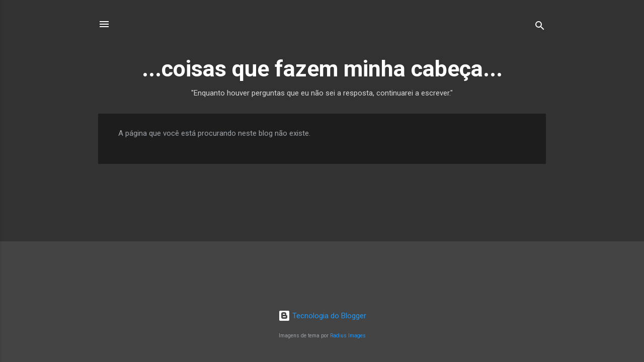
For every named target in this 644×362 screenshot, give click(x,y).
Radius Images (348, 336)
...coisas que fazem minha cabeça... (322, 69)
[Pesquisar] (540, 27)
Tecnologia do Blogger (322, 316)
